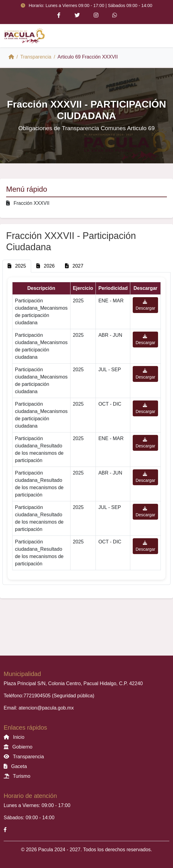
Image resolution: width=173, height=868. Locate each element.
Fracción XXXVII (28, 203)
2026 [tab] (45, 266)
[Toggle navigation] (161, 36)
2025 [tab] (17, 266)
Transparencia (36, 57)
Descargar (145, 305)
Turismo (17, 776)
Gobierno (18, 747)
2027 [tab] (74, 266)
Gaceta (15, 766)
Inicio (14, 737)
